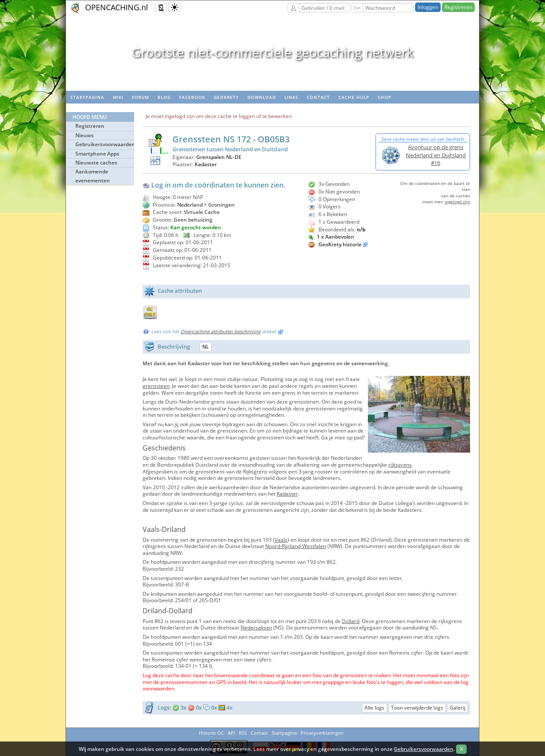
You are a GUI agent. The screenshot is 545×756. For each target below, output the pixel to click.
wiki (118, 97)
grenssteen (156, 386)
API (231, 733)
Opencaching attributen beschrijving (221, 331)
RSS (243, 733)
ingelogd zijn (457, 202)
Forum (141, 97)
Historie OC (211, 733)
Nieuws (85, 135)
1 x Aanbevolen (331, 237)
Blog (164, 97)
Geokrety (226, 97)
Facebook (192, 97)
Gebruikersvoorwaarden (105, 144)
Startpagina (87, 97)
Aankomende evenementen (93, 176)
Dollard (351, 621)
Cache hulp (354, 97)
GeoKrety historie (340, 244)
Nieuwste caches (96, 163)
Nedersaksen (256, 628)
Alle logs (374, 708)
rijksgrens (400, 465)
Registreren (458, 7)
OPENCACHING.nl (117, 7)
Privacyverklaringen (322, 733)
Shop (384, 97)
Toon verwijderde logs (417, 708)
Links (291, 97)
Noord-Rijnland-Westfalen (296, 546)
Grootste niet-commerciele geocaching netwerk (272, 52)
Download (262, 97)
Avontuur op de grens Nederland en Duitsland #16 (436, 155)
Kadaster (206, 164)
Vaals (281, 540)
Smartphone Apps (97, 154)
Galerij (458, 708)
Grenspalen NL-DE (219, 157)
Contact (318, 97)
